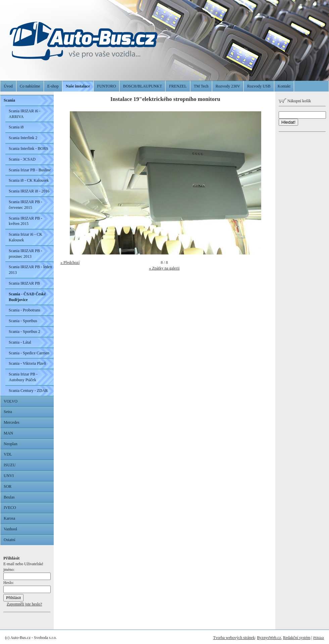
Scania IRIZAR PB (24, 283)
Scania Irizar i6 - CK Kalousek (26, 237)
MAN (8, 433)
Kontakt (284, 86)
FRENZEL (178, 86)
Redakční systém (297, 638)
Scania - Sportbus (23, 321)
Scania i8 (16, 127)
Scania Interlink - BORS (29, 149)
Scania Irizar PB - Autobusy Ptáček (23, 377)
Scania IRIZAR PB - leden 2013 (30, 270)
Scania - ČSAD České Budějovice (27, 297)
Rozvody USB (259, 86)
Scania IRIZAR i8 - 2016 (29, 191)
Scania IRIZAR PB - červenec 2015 (26, 205)
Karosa (9, 518)
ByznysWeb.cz (269, 638)
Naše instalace (78, 86)
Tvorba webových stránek (234, 638)
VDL (8, 454)
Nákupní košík (295, 101)
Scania (9, 100)
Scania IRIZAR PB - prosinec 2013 (26, 254)
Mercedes (12, 422)
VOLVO (11, 401)
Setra (8, 412)
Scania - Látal (20, 342)
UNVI (9, 476)
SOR (8, 486)
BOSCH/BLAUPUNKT (142, 86)
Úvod (8, 86)
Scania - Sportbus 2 (25, 332)
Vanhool (10, 529)
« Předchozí (70, 262)
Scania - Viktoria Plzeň (27, 363)
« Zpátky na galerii (164, 268)
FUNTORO (106, 86)
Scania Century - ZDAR (28, 391)
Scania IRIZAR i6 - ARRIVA (25, 114)
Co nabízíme (30, 86)
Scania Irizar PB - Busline (30, 170)
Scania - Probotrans (25, 310)
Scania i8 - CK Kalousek (29, 180)
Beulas (9, 497)
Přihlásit (319, 638)
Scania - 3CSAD (22, 159)
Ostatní (10, 540)
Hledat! (288, 122)
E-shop (53, 86)
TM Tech (201, 86)
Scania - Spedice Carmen (29, 353)
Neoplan (11, 444)
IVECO (10, 508)
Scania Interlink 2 (23, 138)
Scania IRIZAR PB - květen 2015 (26, 221)
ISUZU (10, 465)
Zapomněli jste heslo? (24, 604)
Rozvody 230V (228, 86)
